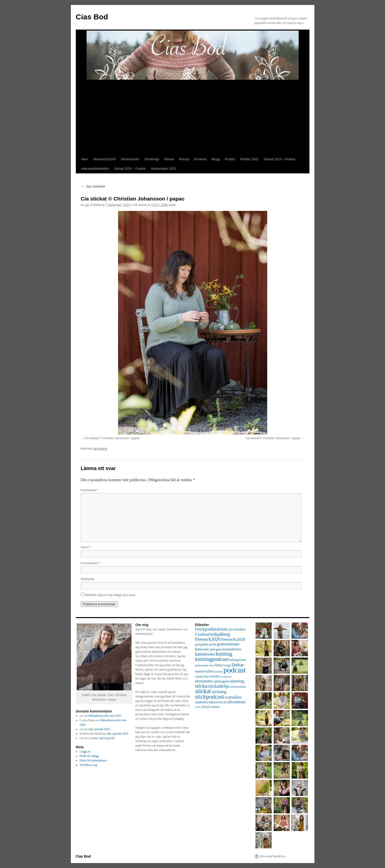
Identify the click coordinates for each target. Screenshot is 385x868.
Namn (86, 547)
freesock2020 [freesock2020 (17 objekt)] (208, 639)
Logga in (85, 751)
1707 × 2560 (159, 205)
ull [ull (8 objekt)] (225, 702)
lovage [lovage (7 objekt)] (227, 665)
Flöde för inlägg (89, 756)
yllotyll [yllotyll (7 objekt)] (205, 707)
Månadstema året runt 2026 (105, 716)
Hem (85, 159)
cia (87, 205)
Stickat (169, 159)
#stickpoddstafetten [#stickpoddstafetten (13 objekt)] (211, 629)
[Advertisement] (193, 117)
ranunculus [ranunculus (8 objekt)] (202, 676)
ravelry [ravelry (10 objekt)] (215, 676)
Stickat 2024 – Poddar (130, 169)
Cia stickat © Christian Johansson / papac (112, 438)
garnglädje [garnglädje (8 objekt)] (202, 644)
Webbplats (88, 579)
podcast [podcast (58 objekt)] (235, 670)
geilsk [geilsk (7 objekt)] (213, 645)
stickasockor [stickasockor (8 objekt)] (238, 687)
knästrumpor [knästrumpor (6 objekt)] (202, 665)
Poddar (230, 159)
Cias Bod (92, 17)
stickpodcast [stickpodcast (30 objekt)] (210, 697)
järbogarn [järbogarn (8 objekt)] (216, 649)
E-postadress (91, 563)
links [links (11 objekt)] (219, 665)
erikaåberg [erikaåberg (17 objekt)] (220, 634)
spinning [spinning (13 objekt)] (237, 681)
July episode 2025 (99, 729)
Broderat (200, 159)
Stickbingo (152, 159)
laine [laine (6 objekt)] (212, 665)
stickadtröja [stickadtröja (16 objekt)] (219, 686)
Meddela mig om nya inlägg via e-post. (110, 595)
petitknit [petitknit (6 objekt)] (218, 672)
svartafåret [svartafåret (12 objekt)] (233, 697)
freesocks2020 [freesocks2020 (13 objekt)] (233, 639)
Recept (184, 159)
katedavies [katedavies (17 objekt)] (205, 654)
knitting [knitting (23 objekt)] (224, 654)
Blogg (216, 159)
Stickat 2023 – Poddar (280, 159)
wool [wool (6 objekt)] (198, 707)
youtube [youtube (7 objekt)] (215, 707)
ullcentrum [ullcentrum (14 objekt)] (236, 702)
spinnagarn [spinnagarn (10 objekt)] (221, 681)
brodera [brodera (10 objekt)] (240, 629)
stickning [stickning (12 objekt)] (219, 692)
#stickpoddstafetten (95, 169)
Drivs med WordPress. (273, 856)
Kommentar (89, 490)
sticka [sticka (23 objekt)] (201, 686)
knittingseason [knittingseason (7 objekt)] (237, 660)
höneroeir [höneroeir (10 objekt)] (202, 649)
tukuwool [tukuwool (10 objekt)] (215, 702)
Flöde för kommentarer (93, 760)
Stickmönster (130, 159)
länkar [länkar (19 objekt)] (238, 665)
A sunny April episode (102, 738)
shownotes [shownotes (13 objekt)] (204, 681)
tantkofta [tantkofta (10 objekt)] (202, 702)
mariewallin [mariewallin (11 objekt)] (204, 671)
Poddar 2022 (249, 159)
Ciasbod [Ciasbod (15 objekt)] (202, 634)
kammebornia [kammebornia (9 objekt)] (232, 649)
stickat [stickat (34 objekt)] (203, 691)
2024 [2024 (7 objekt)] (231, 630)
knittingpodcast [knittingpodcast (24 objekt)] (212, 659)
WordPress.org (88, 765)
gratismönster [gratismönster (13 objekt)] (228, 644)
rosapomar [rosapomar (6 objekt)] (226, 677)
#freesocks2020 (104, 159)
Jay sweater (93, 186)
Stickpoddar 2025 (163, 169)
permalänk (100, 449)
